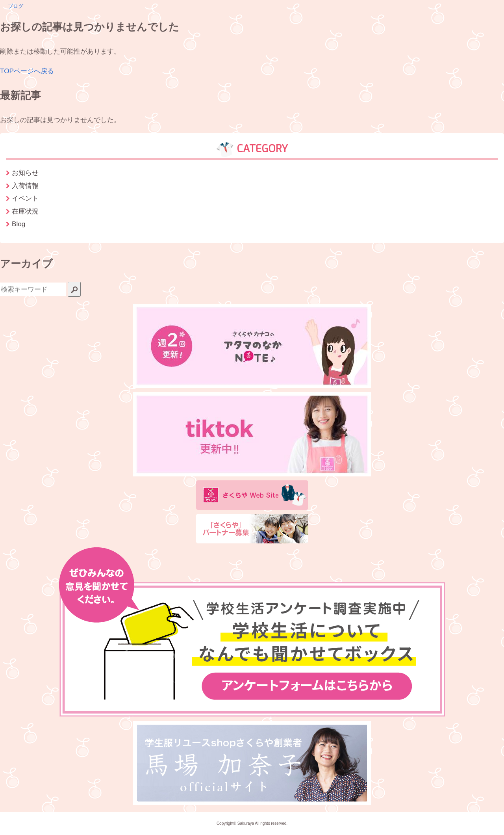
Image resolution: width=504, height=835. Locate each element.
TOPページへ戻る (27, 71)
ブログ (16, 6)
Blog (19, 224)
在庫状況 (25, 211)
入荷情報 (25, 186)
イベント (25, 198)
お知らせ (25, 173)
